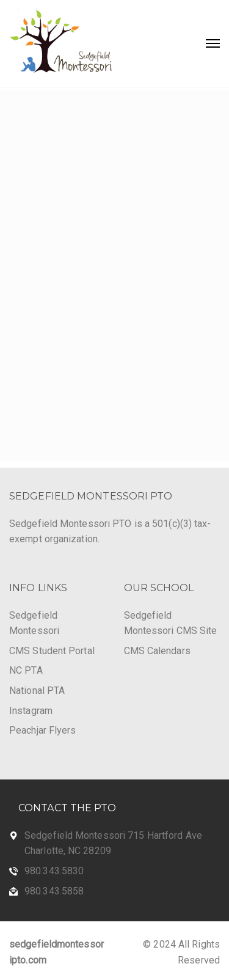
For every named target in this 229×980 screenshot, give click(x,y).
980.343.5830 (54, 871)
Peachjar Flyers (43, 730)
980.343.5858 (54, 891)
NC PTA (26, 670)
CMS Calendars (157, 651)
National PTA (37, 691)
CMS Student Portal (52, 651)
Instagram (31, 711)
